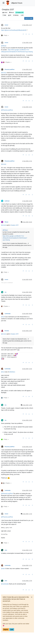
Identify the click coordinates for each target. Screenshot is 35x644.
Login (12, 629)
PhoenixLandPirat (10, 69)
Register (6, 629)
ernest (6, 25)
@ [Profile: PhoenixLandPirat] (7, 110)
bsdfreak (7, 201)
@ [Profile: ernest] (4, 73)
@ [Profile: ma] (3, 317)
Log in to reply (29, 18)
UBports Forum (17, 3)
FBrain (6, 222)
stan (6, 550)
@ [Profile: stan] (3, 569)
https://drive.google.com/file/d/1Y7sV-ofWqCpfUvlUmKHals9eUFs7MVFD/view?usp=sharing (15, 238)
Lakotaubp (8, 314)
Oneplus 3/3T (20, 13)
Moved (12, 13)
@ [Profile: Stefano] (12, 372)
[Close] (32, 597)
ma (6, 292)
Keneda (7, 331)
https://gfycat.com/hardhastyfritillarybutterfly (14, 30)
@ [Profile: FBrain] (4, 46)
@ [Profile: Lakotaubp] (5, 584)
